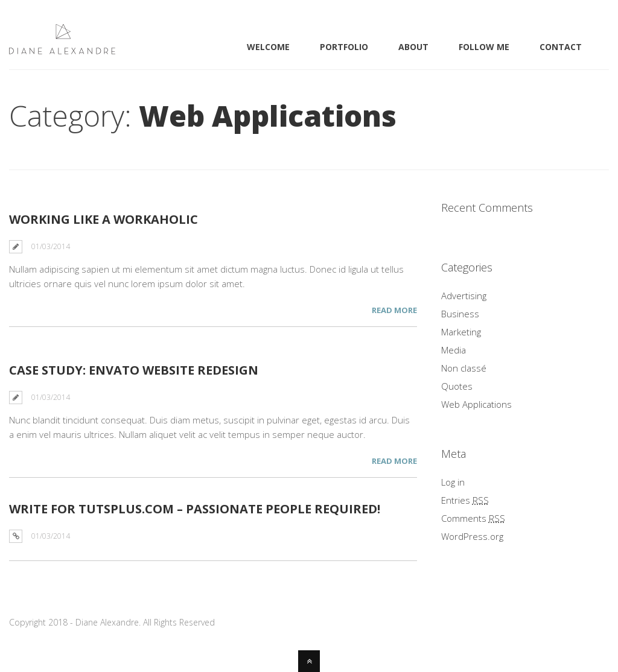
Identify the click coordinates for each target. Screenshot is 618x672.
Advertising (464, 296)
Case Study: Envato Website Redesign (134, 370)
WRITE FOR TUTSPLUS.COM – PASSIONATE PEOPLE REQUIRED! (195, 509)
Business (460, 314)
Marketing (461, 332)
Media (454, 350)
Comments (473, 518)
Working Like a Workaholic (104, 219)
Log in (453, 482)
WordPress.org (472, 536)
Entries (465, 500)
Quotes (457, 386)
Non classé (464, 368)
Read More (394, 310)
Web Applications (476, 404)
